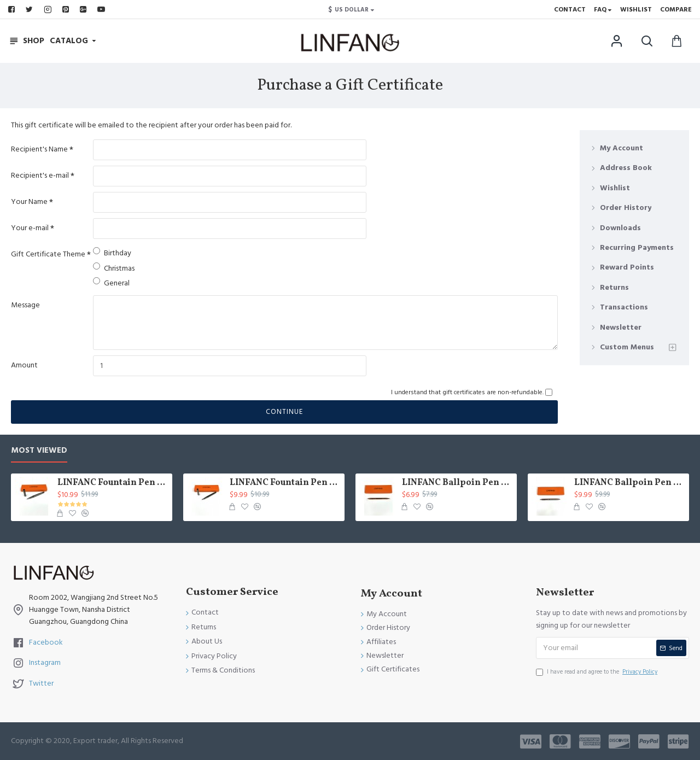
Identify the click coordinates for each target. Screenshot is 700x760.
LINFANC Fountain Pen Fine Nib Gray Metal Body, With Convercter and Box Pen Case (285, 483)
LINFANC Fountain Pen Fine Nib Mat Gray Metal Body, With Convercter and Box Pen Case (113, 483)
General (111, 283)
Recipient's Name (39, 149)
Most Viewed (39, 451)
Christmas (114, 268)
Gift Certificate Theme (48, 254)
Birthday (112, 253)
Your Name (29, 202)
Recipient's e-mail (40, 176)
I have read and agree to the (597, 672)
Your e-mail (30, 228)
